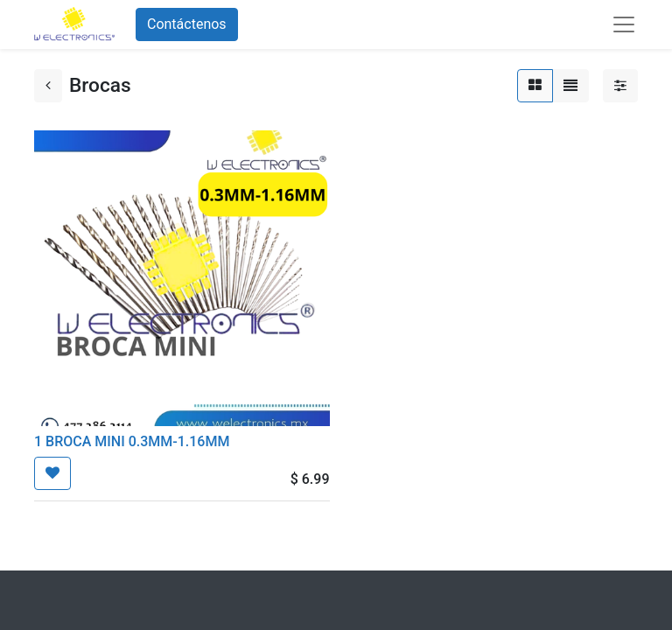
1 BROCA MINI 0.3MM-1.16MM (132, 441)
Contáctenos (187, 24)
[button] (52, 473)
